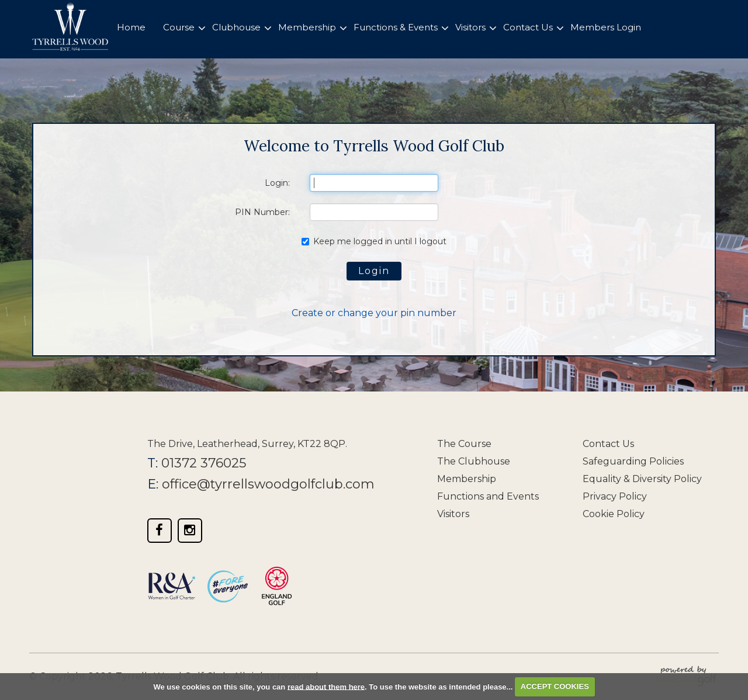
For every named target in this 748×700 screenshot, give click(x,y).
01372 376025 (204, 463)
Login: (277, 183)
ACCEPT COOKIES (555, 686)
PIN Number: (262, 212)
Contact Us (608, 444)
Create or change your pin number (374, 313)
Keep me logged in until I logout (374, 241)
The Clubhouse (474, 461)
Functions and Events (488, 496)
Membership (467, 479)
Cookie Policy (614, 514)
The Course (464, 444)
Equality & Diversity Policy (642, 479)
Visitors (453, 514)
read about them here (326, 686)
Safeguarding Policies (633, 461)
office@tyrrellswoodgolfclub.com (268, 484)
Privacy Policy (615, 496)
